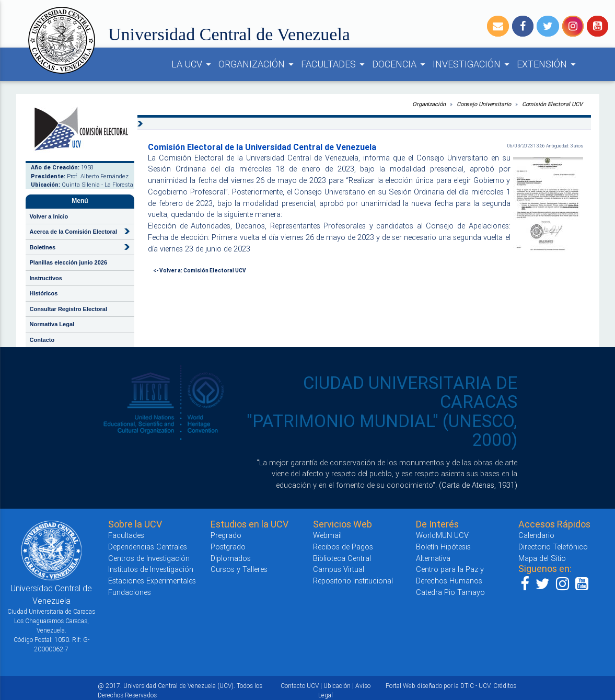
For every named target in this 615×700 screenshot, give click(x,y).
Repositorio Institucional (353, 581)
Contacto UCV (300, 686)
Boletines (43, 247)
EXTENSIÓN (548, 64)
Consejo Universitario (484, 104)
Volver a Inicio (49, 216)
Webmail (327, 535)
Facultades (126, 535)
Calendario (536, 535)
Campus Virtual (339, 569)
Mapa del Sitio (542, 558)
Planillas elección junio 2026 (69, 262)
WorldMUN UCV (442, 535)
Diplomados (231, 558)
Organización (429, 104)
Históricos (44, 293)
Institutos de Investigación (151, 569)
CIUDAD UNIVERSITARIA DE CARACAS (410, 392)
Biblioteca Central (342, 558)
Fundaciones (130, 592)
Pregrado (226, 535)
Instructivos (46, 278)
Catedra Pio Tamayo (450, 592)
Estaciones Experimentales (152, 581)
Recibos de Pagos (343, 547)
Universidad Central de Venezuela (229, 34)
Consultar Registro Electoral (69, 309)
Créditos (505, 686)
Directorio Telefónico (553, 547)
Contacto (42, 340)
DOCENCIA (400, 64)
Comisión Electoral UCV (552, 104)
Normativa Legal (52, 324)
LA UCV (193, 64)
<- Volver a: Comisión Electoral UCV (200, 271)
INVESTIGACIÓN (473, 64)
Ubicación (337, 686)
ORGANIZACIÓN (258, 64)
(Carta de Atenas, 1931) (478, 485)
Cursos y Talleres (239, 569)
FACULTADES (334, 64)
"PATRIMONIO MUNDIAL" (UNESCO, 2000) (382, 431)
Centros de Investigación (149, 558)
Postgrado (228, 547)
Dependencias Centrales (148, 547)
